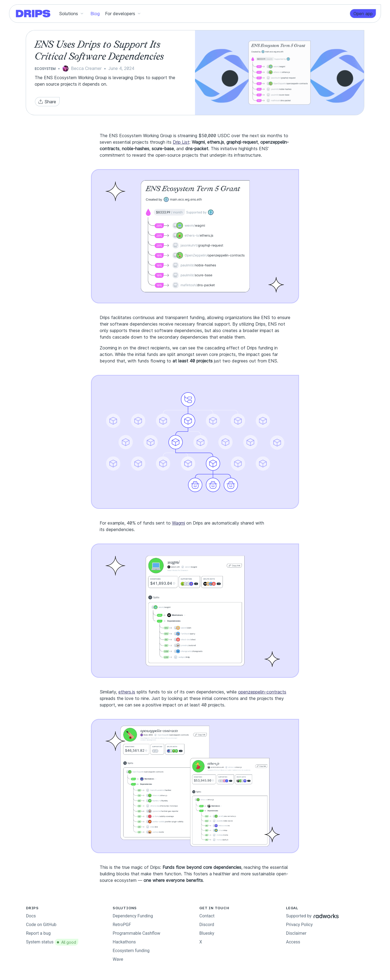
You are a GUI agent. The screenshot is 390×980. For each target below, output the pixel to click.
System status (52, 942)
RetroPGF (122, 925)
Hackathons (124, 942)
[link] (363, 14)
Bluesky (207, 933)
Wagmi (178, 523)
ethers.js (127, 692)
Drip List (181, 142)
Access (293, 942)
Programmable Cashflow (136, 933)
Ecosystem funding (131, 951)
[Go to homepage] (33, 14)
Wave (118, 959)
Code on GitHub (41, 925)
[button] (72, 14)
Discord (207, 925)
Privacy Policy (299, 925)
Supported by (313, 916)
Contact (207, 916)
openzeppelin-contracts (262, 692)
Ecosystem (45, 69)
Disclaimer (296, 933)
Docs (31, 916)
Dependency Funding (133, 916)
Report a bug (38, 933)
